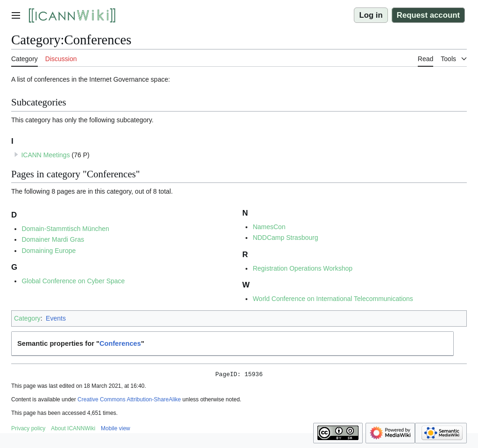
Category (27, 318)
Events (56, 318)
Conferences (120, 343)
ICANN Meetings (45, 155)
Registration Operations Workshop (302, 268)
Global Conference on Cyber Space (73, 281)
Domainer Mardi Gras (53, 239)
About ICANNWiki (73, 430)
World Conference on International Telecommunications (333, 299)
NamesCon (269, 227)
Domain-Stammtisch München (65, 229)
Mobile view (116, 430)
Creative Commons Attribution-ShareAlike (129, 401)
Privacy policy (28, 430)
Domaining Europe (49, 251)
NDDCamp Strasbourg (285, 238)
